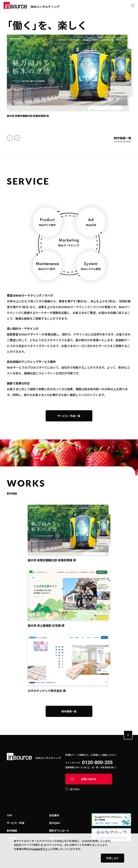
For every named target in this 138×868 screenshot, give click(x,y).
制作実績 (12, 831)
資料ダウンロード (59, 831)
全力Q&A (75, 789)
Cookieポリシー (41, 849)
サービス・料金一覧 (69, 416)
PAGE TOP (128, 735)
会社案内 (54, 815)
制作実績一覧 (123, 138)
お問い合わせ (89, 779)
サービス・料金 (16, 823)
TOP (9, 815)
